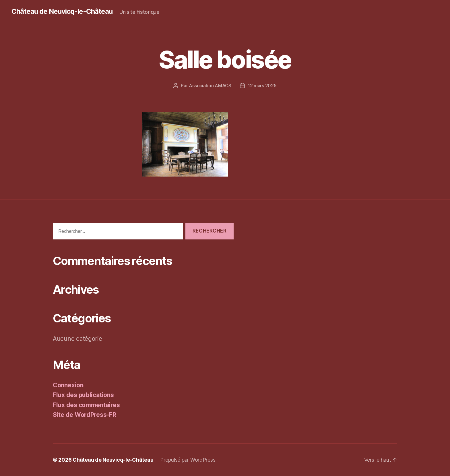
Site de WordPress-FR (85, 415)
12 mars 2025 (262, 86)
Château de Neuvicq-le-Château (62, 11)
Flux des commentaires (86, 405)
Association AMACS (210, 86)
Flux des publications (83, 395)
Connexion (68, 385)
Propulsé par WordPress (188, 460)
